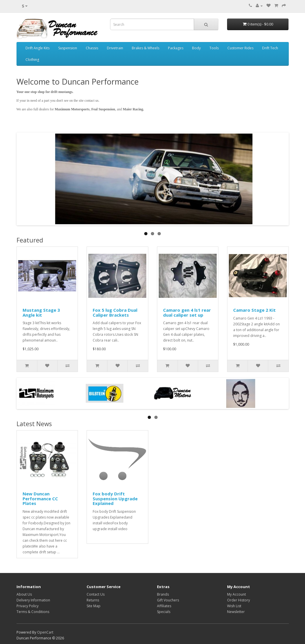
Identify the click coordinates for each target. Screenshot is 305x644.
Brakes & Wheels (146, 48)
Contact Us (96, 594)
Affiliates (164, 606)
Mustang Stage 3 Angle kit (41, 312)
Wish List (234, 606)
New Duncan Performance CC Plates (40, 498)
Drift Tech (270, 48)
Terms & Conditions (33, 612)
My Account (236, 594)
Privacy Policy (28, 606)
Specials (164, 612)
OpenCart (45, 632)
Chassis (92, 48)
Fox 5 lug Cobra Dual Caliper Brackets (115, 312)
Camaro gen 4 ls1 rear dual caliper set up (187, 312)
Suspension (68, 48)
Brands (163, 594)
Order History (239, 600)
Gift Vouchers (168, 600)
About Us (24, 594)
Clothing (32, 60)
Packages (176, 48)
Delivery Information (33, 600)
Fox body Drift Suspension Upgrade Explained (115, 498)
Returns (93, 600)
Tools (214, 48)
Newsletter (236, 612)
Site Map (94, 606)
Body (196, 48)
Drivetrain (115, 48)
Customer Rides (240, 48)
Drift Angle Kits (38, 48)
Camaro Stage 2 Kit (254, 310)
